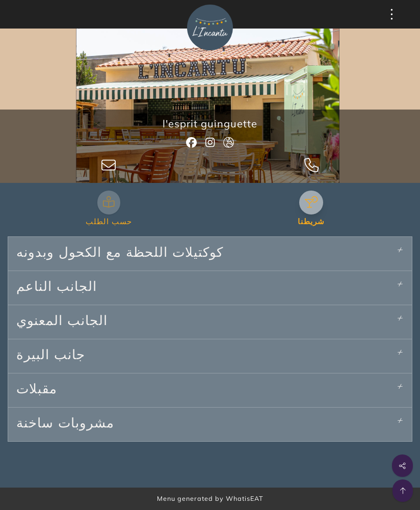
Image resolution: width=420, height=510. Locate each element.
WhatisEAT (245, 498)
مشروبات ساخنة (65, 424)
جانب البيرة (51, 356)
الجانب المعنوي (62, 322)
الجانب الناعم (57, 288)
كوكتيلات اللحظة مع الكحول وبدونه (120, 254)
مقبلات (37, 390)
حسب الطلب (109, 222)
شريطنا (311, 222)
